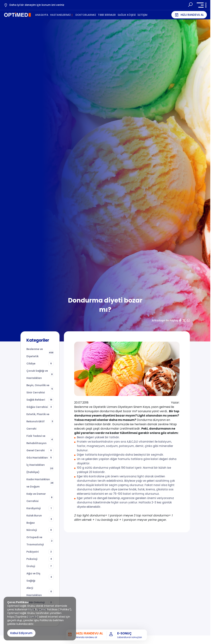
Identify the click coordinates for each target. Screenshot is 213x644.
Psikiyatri (40, 552)
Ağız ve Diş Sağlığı (40, 577)
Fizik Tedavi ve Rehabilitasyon (40, 440)
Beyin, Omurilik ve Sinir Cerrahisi (40, 389)
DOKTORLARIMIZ (86, 15)
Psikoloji (40, 559)
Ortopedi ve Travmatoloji (40, 541)
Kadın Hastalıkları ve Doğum (40, 483)
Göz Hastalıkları (40, 458)
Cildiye (40, 364)
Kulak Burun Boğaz (40, 519)
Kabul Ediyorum (21, 633)
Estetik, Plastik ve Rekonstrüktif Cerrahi (40, 421)
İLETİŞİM (142, 15)
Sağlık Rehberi (40, 400)
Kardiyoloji (40, 508)
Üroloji (40, 566)
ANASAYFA (42, 15)
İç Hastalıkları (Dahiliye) (40, 468)
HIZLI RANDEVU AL (189, 15)
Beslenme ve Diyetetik (40, 353)
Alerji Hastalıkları (40, 592)
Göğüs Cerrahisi (40, 407)
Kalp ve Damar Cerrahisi (40, 497)
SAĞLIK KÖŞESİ (127, 15)
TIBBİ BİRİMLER (107, 15)
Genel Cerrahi (40, 450)
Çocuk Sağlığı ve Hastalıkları (40, 374)
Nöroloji (40, 530)
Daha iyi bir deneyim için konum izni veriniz (34, 5)
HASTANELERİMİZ (60, 15)
